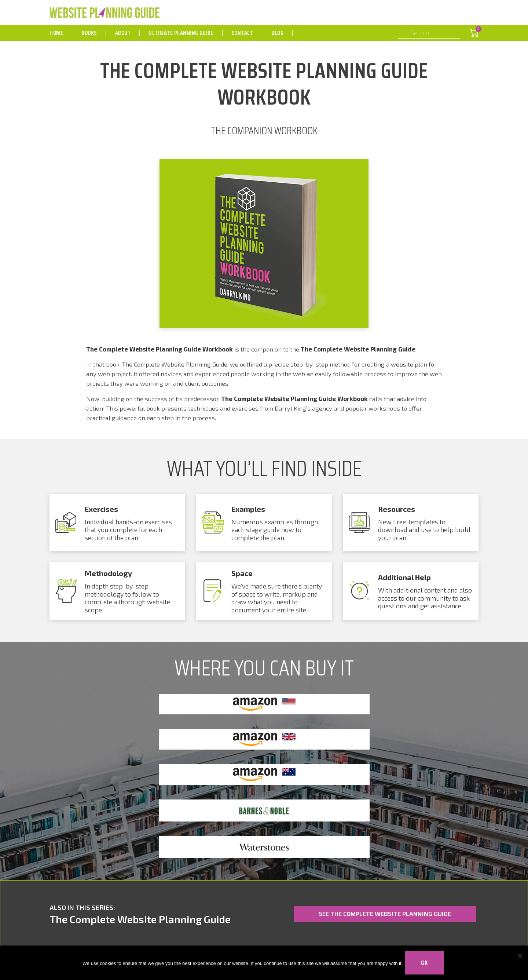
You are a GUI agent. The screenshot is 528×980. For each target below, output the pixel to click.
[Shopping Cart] (474, 33)
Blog (277, 33)
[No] (519, 962)
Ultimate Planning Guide (181, 33)
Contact (243, 33)
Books (89, 33)
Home (56, 33)
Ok (426, 962)
